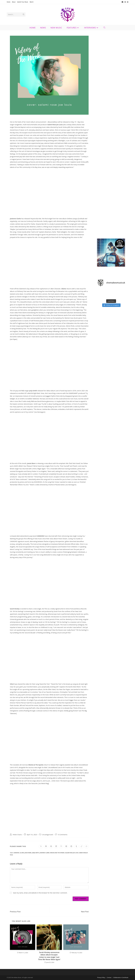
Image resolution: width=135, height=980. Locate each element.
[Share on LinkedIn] (56, 846)
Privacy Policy (101, 978)
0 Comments (63, 835)
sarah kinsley (83, 853)
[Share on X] (41, 846)
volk (11, 855)
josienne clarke (45, 853)
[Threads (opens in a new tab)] (125, 2)
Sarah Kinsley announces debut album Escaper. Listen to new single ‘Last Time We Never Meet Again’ (49, 956)
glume (22, 853)
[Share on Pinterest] (51, 846)
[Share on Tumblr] (76, 846)
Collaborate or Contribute (121, 978)
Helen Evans (17, 835)
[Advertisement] (111, 105)
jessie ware (28, 853)
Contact (109, 978)
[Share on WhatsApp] (86, 846)
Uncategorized (48, 835)
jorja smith (35, 853)
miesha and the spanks (57, 853)
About (14, 2)
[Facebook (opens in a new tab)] (122, 2)
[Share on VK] (66, 846)
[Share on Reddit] (71, 846)
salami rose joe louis (72, 853)
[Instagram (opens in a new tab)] (127, 2)
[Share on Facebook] (46, 846)
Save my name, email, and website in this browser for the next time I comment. (40, 893)
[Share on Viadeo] (81, 846)
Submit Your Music (23, 2)
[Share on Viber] (61, 846)
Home (9, 2)
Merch (32, 2)
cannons (16, 853)
